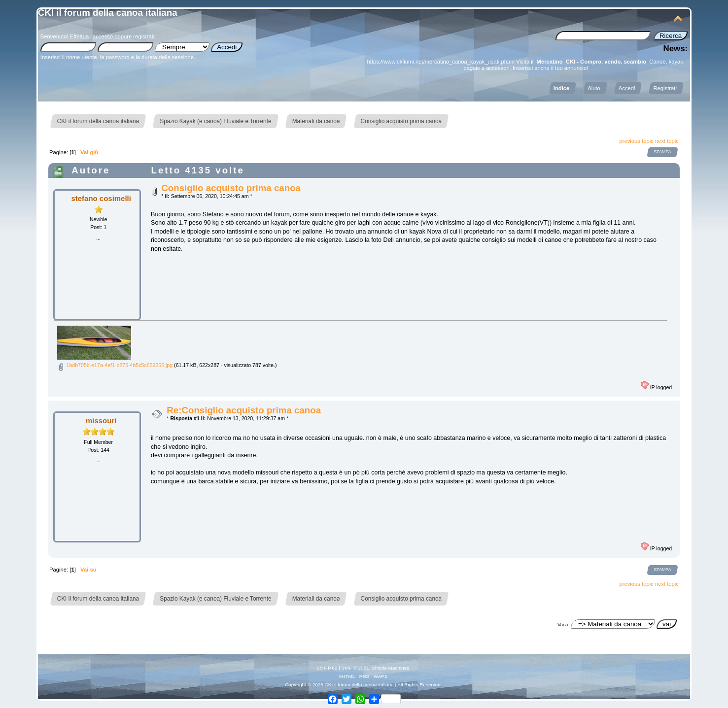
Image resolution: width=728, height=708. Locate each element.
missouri (101, 421)
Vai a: (563, 624)
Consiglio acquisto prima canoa (231, 188)
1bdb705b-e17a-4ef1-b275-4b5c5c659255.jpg (115, 365)
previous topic (637, 141)
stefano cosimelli (101, 198)
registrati (144, 36)
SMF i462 (327, 668)
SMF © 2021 (355, 668)
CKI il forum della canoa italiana (108, 13)
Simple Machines (390, 668)
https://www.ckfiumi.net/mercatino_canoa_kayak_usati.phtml (441, 62)
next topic (667, 141)
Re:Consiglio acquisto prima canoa (244, 410)
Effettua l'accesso (91, 36)
